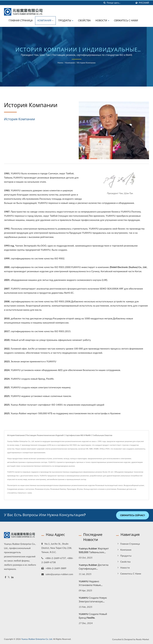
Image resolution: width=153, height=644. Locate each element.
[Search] (120, 3)
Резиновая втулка (42, 489)
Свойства (84, 21)
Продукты (66, 21)
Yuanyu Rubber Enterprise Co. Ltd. (37, 639)
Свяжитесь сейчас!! (133, 515)
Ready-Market (142, 639)
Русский (144, 3)
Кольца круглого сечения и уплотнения (100, 489)
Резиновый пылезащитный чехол (109, 485)
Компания (45, 21)
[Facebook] (5, 577)
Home (60, 63)
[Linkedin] (12, 577)
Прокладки (71, 489)
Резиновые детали (125, 489)
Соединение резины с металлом (21, 489)
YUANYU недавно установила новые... (91, 583)
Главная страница (21, 21)
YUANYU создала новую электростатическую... (93, 600)
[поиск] (104, 3)
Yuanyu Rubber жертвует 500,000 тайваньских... (94, 550)
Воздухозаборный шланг (134, 485)
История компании (86, 63)
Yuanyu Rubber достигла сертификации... (94, 567)
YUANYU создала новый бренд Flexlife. (93, 616)
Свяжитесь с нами (126, 21)
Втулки (80, 489)
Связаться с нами (25, 493)
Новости (102, 21)
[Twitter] (9, 577)
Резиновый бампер (58, 489)
